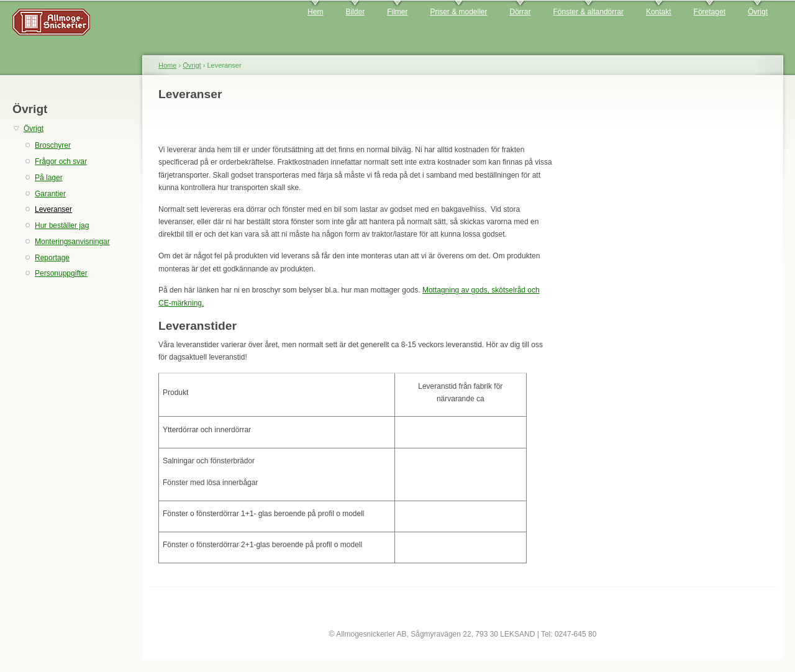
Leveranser (53, 209)
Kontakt (659, 12)
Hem (315, 12)
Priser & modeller (458, 12)
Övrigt (758, 12)
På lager (49, 178)
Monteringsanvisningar (72, 242)
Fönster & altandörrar (588, 12)
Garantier (50, 194)
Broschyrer (53, 145)
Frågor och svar (61, 161)
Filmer (397, 12)
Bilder (355, 12)
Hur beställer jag (62, 225)
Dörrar (520, 12)
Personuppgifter (61, 273)
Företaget (710, 12)
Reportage (52, 258)
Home (167, 65)
